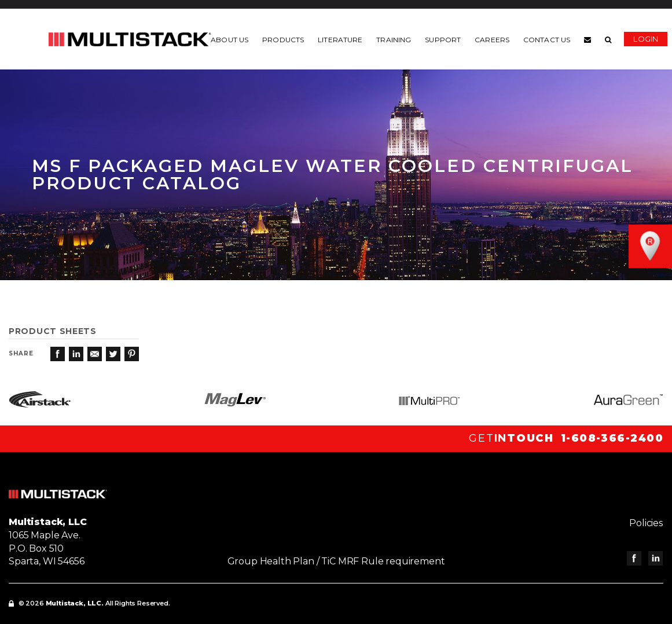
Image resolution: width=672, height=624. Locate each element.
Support (446, 40)
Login (649, 39)
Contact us (549, 40)
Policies (647, 523)
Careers (495, 40)
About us (232, 40)
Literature (342, 40)
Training (396, 40)
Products (286, 40)
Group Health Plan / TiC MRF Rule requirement (336, 561)
